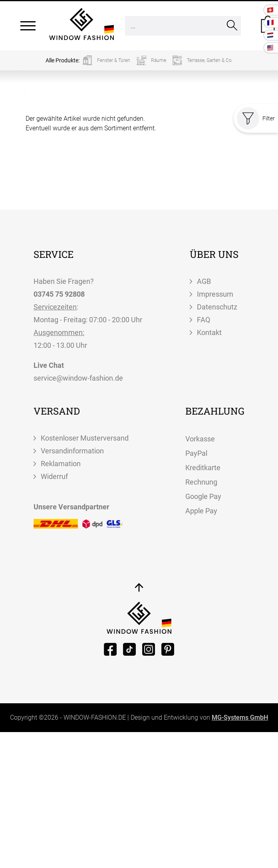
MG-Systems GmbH (240, 717)
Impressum (215, 294)
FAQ (204, 320)
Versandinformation (72, 451)
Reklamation (61, 464)
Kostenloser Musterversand (85, 438)
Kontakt (209, 332)
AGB (204, 281)
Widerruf (54, 476)
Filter (256, 118)
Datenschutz (217, 307)
